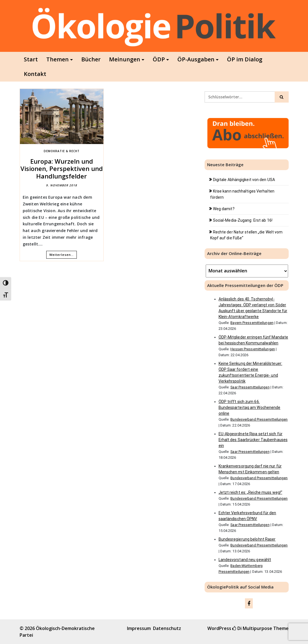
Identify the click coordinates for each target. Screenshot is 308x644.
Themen (57, 59)
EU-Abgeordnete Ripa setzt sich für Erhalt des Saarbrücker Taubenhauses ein (253, 440)
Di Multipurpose (252, 628)
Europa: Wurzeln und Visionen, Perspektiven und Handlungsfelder (62, 169)
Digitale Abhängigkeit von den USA (244, 180)
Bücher (91, 59)
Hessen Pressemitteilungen (253, 349)
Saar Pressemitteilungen (250, 387)
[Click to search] (282, 97)
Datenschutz (167, 628)
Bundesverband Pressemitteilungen (259, 419)
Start (31, 59)
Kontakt (35, 74)
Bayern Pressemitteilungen (252, 323)
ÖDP (159, 59)
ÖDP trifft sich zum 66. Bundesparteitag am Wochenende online (250, 407)
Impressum (139, 628)
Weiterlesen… (62, 255)
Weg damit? (224, 209)
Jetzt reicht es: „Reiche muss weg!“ (251, 492)
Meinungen (125, 59)
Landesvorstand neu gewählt (245, 560)
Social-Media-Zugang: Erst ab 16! (243, 220)
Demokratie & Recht (62, 151)
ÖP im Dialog (245, 59)
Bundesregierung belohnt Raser (247, 539)
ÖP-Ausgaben (196, 59)
